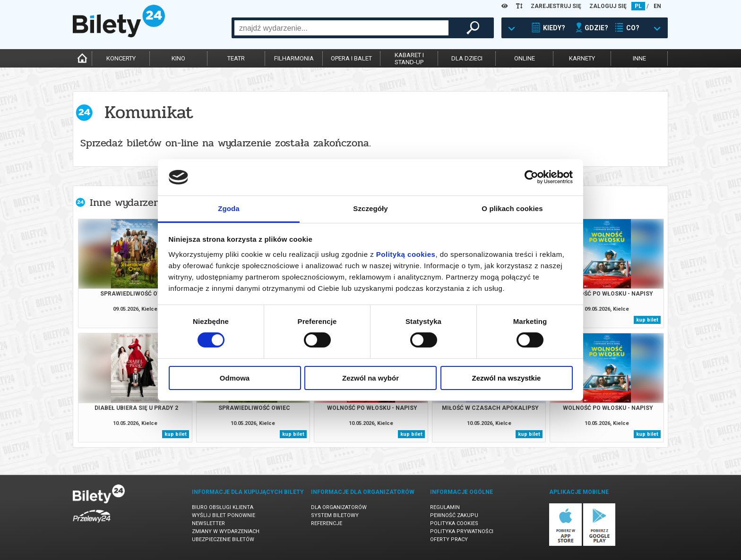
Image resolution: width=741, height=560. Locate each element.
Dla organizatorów (339, 507)
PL (638, 6)
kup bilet (647, 320)
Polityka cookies (454, 523)
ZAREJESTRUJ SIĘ (556, 6)
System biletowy (335, 515)
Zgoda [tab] (229, 208)
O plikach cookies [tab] (512, 208)
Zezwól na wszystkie (507, 378)
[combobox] (341, 28)
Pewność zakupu (454, 515)
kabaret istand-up (409, 59)
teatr (236, 58)
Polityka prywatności (462, 531)
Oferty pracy (449, 539)
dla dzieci (467, 58)
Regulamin (445, 507)
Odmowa (235, 378)
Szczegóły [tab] (370, 208)
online (525, 58)
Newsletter (208, 523)
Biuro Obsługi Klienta (223, 507)
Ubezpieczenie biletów (223, 539)
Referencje (327, 523)
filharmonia (294, 58)
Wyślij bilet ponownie (224, 515)
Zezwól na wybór (370, 378)
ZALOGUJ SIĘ (608, 6)
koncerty (121, 58)
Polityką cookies (406, 254)
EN (657, 6)
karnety (582, 58)
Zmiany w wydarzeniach (226, 531)
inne (639, 58)
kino (178, 58)
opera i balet (351, 58)
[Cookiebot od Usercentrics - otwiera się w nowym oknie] (531, 177)
